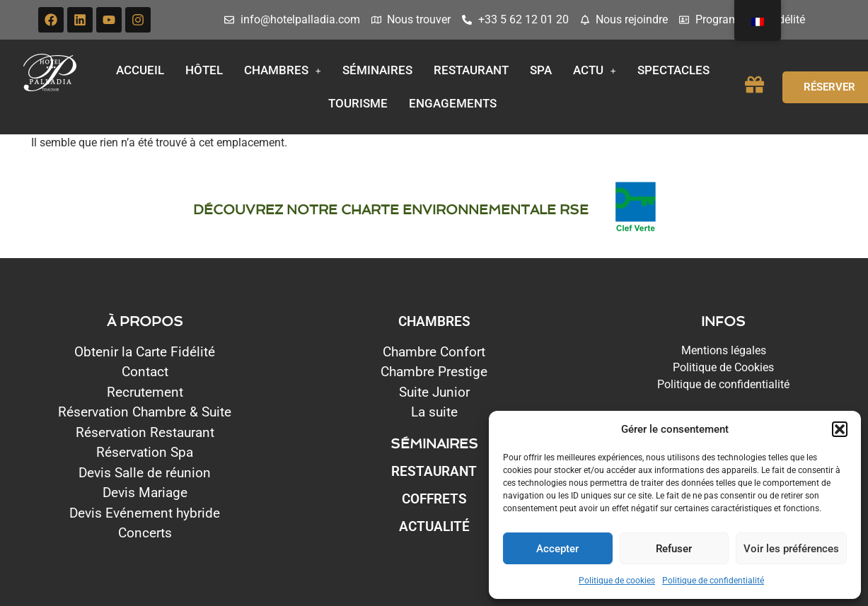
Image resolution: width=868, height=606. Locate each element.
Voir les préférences (791, 549)
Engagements (453, 103)
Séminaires (377, 70)
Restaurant (471, 70)
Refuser (674, 549)
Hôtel (204, 70)
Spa (541, 70)
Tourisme (358, 103)
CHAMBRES (434, 321)
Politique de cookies (617, 581)
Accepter (557, 549)
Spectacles (673, 70)
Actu (595, 70)
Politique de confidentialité (713, 581)
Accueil (140, 70)
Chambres (283, 70)
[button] (840, 429)
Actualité (434, 526)
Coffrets (434, 499)
